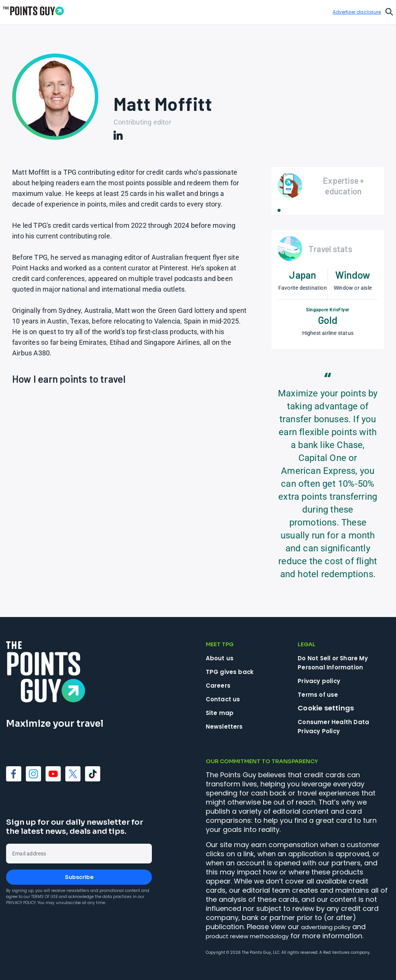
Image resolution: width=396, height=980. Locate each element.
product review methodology (255, 936)
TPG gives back (233, 671)
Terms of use (320, 694)
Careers (220, 685)
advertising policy (331, 927)
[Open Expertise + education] (328, 186)
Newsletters (227, 726)
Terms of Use (44, 897)
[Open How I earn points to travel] (69, 383)
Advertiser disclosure (357, 12)
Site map (222, 713)
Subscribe (79, 877)
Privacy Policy (21, 903)
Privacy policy (323, 681)
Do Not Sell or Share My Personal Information (338, 662)
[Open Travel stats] (328, 249)
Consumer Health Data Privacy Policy (339, 726)
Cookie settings (326, 708)
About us (222, 658)
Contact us (226, 699)
